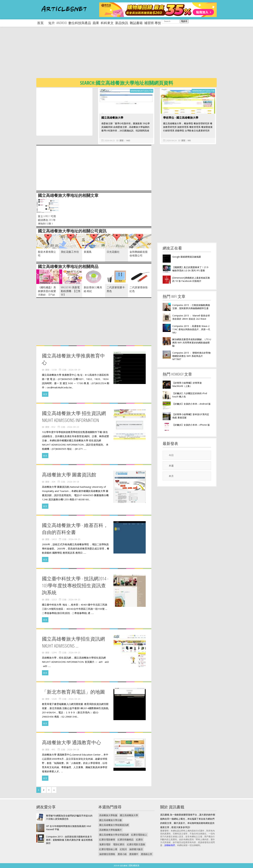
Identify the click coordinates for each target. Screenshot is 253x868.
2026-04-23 (110, 140)
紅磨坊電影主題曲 (136, 844)
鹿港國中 (134, 854)
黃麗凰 (88, 252)
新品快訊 (122, 23)
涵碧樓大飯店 (136, 849)
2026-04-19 (74, 370)
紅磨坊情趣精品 (126, 839)
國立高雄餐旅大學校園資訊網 (114, 825)
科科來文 (107, 23)
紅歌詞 (123, 849)
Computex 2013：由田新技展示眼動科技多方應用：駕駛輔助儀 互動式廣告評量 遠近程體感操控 (69, 840)
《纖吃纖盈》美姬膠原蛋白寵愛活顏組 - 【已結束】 (47, 293)
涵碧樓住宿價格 (107, 854)
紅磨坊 (139, 839)
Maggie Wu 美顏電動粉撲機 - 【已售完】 (71, 291)
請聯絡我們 (170, 845)
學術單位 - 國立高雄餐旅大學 (181, 118)
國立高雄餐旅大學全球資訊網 (114, 835)
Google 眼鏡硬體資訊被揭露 (187, 257)
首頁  (42, 23)
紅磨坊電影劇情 (107, 839)
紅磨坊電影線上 (139, 835)
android (62, 23)
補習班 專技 (153, 23)
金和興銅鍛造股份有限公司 (139, 254)
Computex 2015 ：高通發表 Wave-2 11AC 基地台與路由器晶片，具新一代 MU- (191, 329)
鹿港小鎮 (122, 854)
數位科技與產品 (80, 23)
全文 (45, 394)
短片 (52, 23)
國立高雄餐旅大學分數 (111, 820)
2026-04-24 (171, 140)
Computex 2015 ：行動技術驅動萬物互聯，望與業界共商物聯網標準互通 (191, 307)
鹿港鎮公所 (147, 854)
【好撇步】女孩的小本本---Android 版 (191, 404)
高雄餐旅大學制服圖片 (111, 830)
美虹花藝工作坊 (70, 252)
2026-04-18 (73, 482)
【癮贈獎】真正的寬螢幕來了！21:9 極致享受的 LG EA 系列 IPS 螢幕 (190, 269)
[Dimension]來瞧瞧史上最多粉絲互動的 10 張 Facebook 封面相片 (191, 279)
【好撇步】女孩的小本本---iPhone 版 (191, 425)
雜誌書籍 (136, 23)
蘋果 (96, 23)
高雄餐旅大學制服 (108, 815)
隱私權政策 (134, 865)
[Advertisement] (133, 55)
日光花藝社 (113, 252)
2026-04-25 (74, 539)
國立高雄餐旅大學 (112, 118)
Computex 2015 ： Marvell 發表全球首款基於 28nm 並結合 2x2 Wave (191, 317)
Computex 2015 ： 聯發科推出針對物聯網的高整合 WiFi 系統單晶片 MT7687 (191, 356)
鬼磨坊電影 (105, 844)
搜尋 (184, 21)
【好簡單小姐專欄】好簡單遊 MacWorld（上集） (187, 384)
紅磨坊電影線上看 (108, 849)
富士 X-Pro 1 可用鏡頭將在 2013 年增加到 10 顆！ (47, 220)
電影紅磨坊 (119, 844)
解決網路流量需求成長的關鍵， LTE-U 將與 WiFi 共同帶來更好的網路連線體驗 (192, 343)
